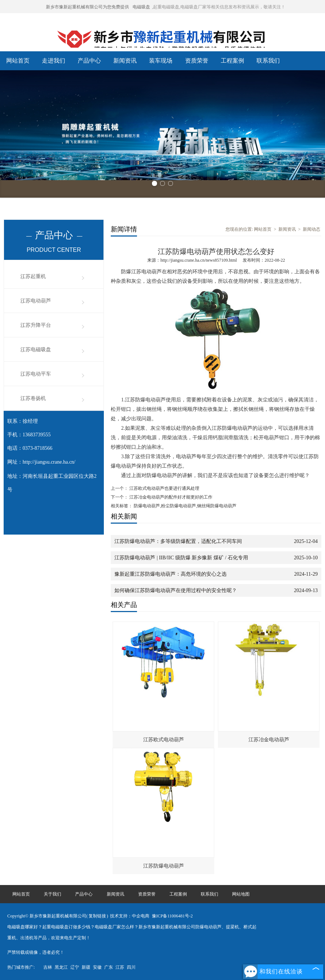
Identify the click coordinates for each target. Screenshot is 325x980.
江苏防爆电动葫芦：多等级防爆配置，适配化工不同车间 (178, 541)
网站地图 (241, 894)
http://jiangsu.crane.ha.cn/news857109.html (199, 260)
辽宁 (75, 967)
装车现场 (161, 61)
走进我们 (54, 61)
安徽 (97, 967)
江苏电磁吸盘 (36, 350)
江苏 (120, 967)
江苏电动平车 (36, 374)
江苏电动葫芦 (36, 301)
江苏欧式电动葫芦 (164, 740)
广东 (109, 967)
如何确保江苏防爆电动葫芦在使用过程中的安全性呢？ (176, 590)
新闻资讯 (125, 61)
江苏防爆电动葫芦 (164, 866)
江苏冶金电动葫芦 (269, 740)
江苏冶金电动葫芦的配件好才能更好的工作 (170, 497)
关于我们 (52, 894)
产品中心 (89, 61)
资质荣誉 (197, 61)
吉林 (48, 967)
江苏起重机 (33, 276)
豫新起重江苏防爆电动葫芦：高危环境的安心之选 (171, 574)
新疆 (86, 967)
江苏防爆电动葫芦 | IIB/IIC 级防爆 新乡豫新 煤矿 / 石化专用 (181, 558)
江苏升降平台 (36, 325)
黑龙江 (61, 967)
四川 (131, 967)
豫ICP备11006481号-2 (172, 916)
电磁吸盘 (141, 7)
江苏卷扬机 (33, 398)
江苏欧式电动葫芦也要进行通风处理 (164, 488)
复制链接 (97, 916)
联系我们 (268, 61)
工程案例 (232, 61)
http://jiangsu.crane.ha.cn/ (49, 462)
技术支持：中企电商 (130, 916)
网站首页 (18, 61)
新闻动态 (312, 229)
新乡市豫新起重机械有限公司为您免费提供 (87, 7)
